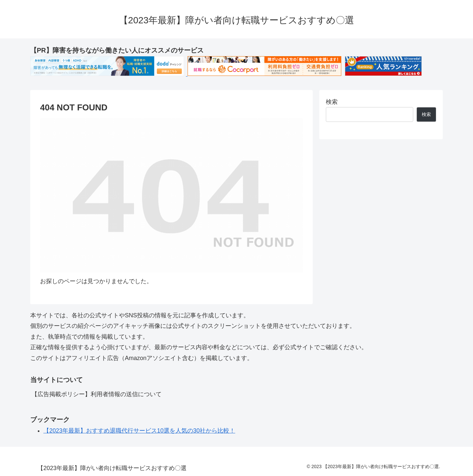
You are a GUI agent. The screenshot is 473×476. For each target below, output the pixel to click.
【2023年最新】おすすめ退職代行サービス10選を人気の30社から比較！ (139, 431)
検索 (332, 102)
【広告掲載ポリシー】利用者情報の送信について (97, 394)
